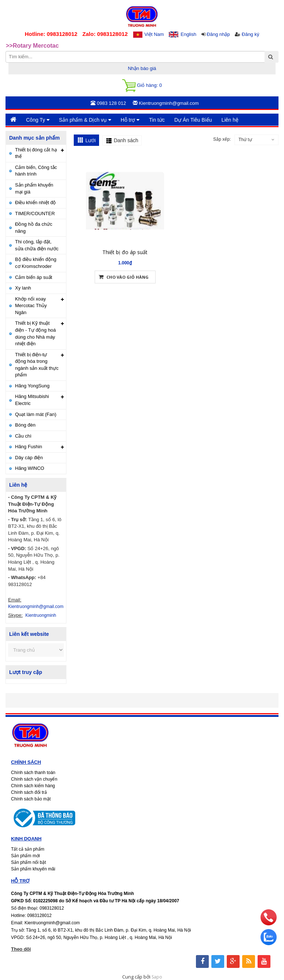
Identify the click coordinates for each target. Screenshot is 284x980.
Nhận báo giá (142, 68)
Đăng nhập (218, 34)
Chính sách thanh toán (33, 773)
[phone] (269, 924)
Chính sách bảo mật (31, 799)
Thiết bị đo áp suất (125, 255)
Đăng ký (251, 34)
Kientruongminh (41, 615)
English (188, 34)
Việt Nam (154, 34)
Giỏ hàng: (142, 86)
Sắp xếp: (222, 139)
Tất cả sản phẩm (28, 849)
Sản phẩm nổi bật (28, 862)
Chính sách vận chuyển (34, 779)
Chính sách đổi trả (29, 792)
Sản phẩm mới (25, 856)
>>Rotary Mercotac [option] (32, 46)
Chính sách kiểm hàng (33, 786)
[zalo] (269, 943)
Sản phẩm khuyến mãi (33, 869)
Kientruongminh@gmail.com (36, 607)
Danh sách (126, 140)
